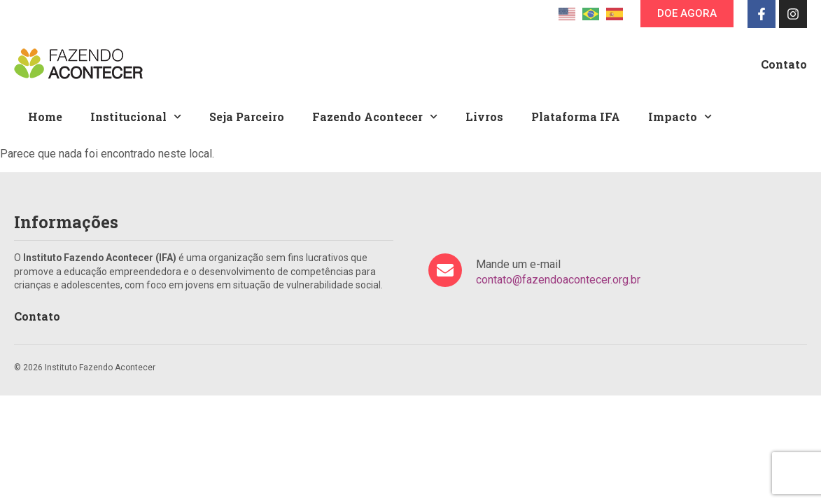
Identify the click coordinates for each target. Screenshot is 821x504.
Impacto (680, 117)
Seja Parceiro (247, 117)
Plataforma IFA (576, 117)
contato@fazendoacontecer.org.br (558, 280)
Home (45, 117)
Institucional (136, 117)
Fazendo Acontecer (375, 117)
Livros (484, 117)
